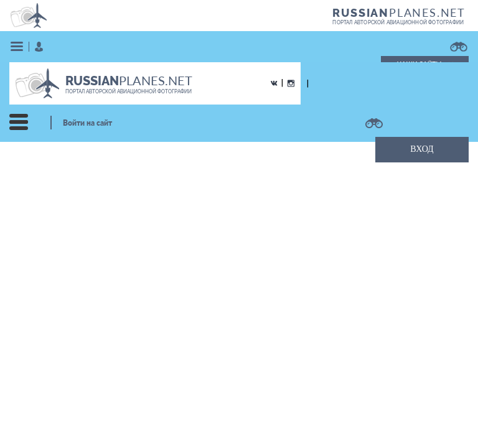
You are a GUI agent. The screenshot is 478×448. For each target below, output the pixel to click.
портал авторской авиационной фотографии (398, 22)
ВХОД (422, 149)
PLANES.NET (399, 12)
